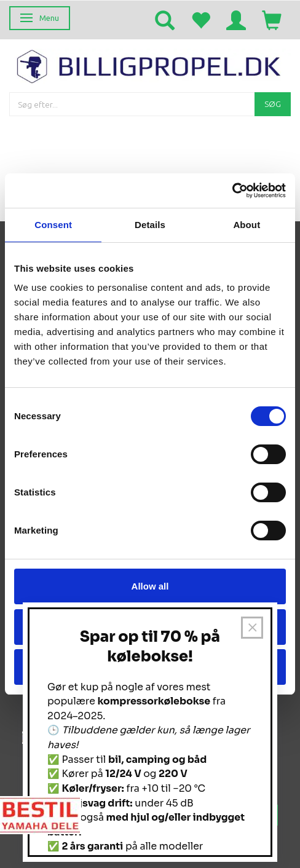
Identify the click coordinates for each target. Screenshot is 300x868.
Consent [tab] (53, 225)
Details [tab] (150, 225)
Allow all (150, 586)
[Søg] (273, 104)
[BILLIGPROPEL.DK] (150, 65)
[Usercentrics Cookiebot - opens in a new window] (232, 191)
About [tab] (247, 225)
